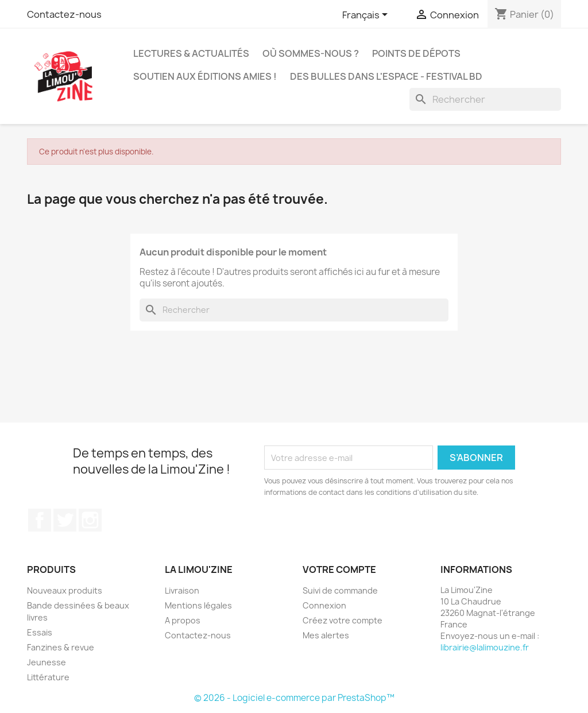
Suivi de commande (340, 590)
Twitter (65, 520)
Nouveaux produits (65, 590)
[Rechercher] (485, 99)
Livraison (182, 590)
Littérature (48, 677)
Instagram (90, 520)
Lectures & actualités (191, 53)
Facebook (40, 520)
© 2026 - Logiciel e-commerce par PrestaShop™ (294, 698)
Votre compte (339, 569)
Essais (40, 632)
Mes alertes (326, 635)
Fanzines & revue (61, 647)
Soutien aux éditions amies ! (205, 76)
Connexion (324, 605)
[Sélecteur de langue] (367, 15)
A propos (183, 620)
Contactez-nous (64, 14)
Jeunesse (47, 662)
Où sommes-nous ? (311, 53)
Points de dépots (416, 53)
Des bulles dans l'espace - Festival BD (386, 76)
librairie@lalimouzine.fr (485, 647)
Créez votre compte (343, 620)
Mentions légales (198, 605)
